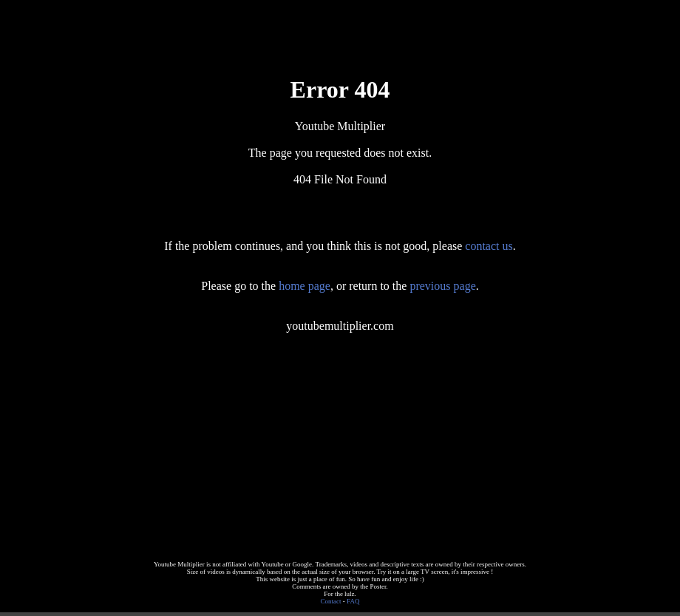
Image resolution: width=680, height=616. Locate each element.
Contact (331, 601)
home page (305, 286)
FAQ (353, 601)
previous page (442, 286)
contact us (489, 246)
